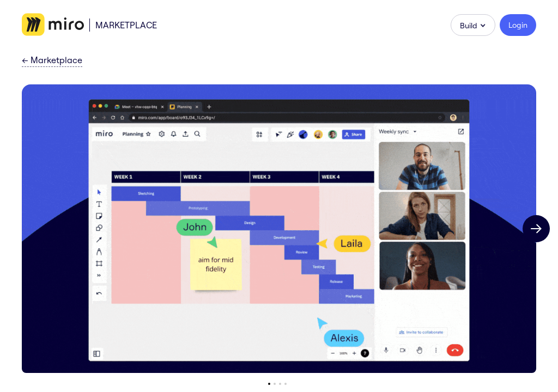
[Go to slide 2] (275, 384)
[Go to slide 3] (280, 384)
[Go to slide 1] (269, 384)
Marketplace (126, 25)
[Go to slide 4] (286, 384)
